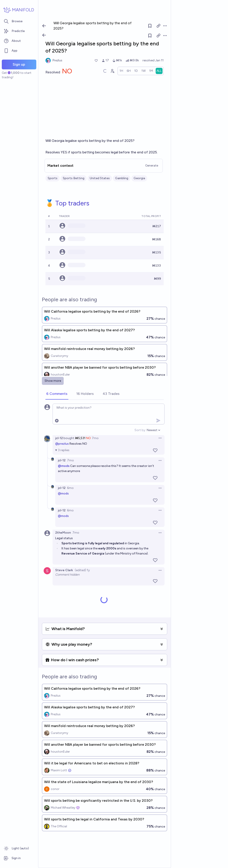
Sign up (19, 64)
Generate (152, 166)
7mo (95, 438)
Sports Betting (74, 178)
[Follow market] (150, 36)
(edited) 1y (82, 570)
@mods (63, 493)
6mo (70, 488)
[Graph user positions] (112, 71)
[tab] (57, 394)
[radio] (121, 71)
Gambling (122, 178)
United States (100, 178)
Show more (53, 381)
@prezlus (62, 444)
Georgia (139, 178)
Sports (53, 178)
